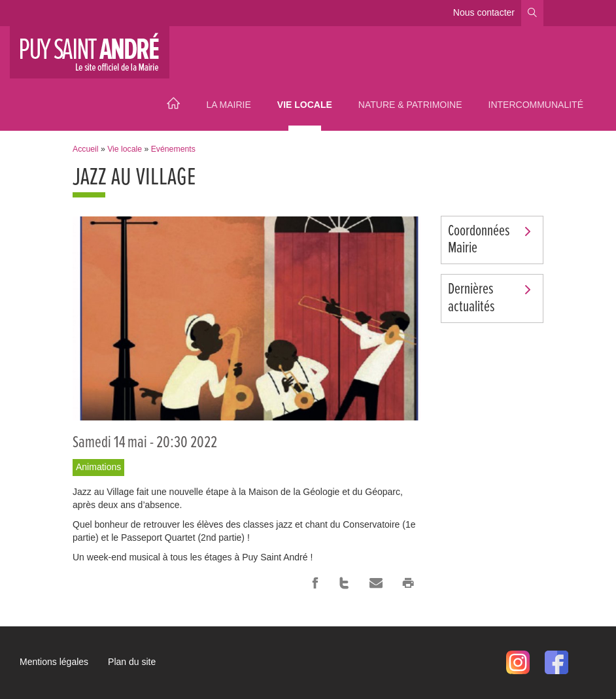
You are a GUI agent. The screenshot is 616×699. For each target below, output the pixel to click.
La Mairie (228, 105)
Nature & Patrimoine (410, 105)
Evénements (173, 149)
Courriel (376, 584)
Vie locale (305, 105)
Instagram (518, 662)
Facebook (315, 584)
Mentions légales (54, 662)
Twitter (344, 584)
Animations (98, 467)
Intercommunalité (536, 105)
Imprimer (408, 584)
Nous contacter (484, 12)
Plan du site (132, 662)
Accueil (173, 105)
